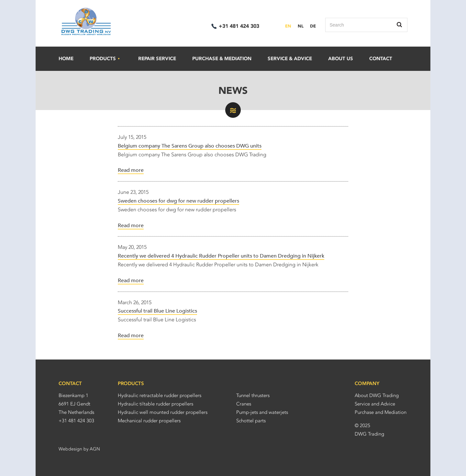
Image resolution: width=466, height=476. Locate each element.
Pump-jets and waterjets (262, 412)
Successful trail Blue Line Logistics (157, 311)
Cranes (244, 404)
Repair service (157, 59)
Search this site (400, 25)
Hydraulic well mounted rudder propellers (163, 412)
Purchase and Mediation (381, 412)
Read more (131, 170)
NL (301, 26)
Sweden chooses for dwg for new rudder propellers (178, 201)
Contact (381, 59)
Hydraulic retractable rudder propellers (160, 395)
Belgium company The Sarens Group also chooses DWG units (190, 146)
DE (313, 26)
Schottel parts (251, 421)
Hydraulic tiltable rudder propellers (155, 404)
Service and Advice (375, 404)
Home (66, 59)
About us (341, 59)
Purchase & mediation (222, 59)
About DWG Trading (377, 395)
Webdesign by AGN (79, 449)
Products (105, 59)
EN (288, 26)
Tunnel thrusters (253, 395)
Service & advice (290, 59)
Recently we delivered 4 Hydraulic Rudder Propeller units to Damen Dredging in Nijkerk (221, 256)
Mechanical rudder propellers (149, 421)
